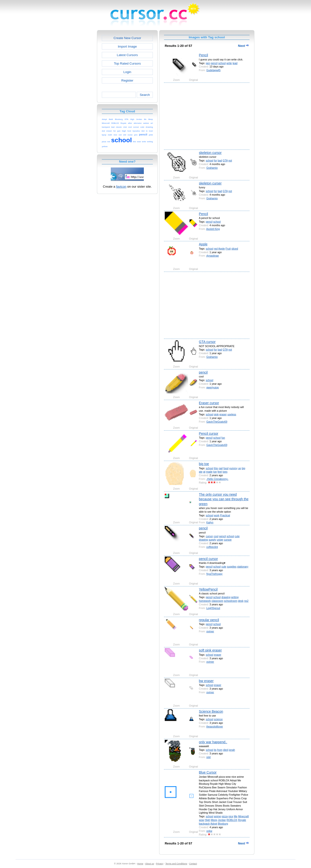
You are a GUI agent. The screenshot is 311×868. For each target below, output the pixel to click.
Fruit (228, 249)
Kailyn (210, 522)
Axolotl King (213, 229)
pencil (214, 63)
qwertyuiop (212, 387)
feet (220, 472)
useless (232, 414)
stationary (243, 567)
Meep (214, 820)
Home (140, 864)
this (216, 468)
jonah (232, 750)
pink (216, 414)
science (218, 719)
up (240, 468)
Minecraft (243, 816)
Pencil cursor (209, 434)
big (243, 468)
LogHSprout (213, 608)
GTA (225, 160)
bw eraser (206, 681)
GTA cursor (207, 342)
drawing (203, 540)
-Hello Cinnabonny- (217, 479)
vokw (209, 831)
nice (231, 816)
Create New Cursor (127, 38)
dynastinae (212, 256)
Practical (225, 515)
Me (236, 816)
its (215, 750)
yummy (233, 468)
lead (235, 63)
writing (235, 597)
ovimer (210, 631)
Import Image (127, 46)
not (230, 160)
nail (221, 468)
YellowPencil (208, 589)
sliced (235, 249)
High (207, 820)
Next (243, 46)
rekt (208, 757)
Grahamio (212, 168)
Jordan (222, 820)
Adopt (214, 824)
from (220, 750)
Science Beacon (211, 711)
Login (127, 72)
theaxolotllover (215, 726)
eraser (223, 414)
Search (145, 95)
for (216, 160)
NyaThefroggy (214, 574)
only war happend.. (213, 742)
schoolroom (231, 601)
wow (202, 820)
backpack (204, 824)
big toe (204, 464)
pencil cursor (208, 559)
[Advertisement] (76, 103)
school (222, 63)
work (217, 515)
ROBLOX (232, 820)
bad (220, 160)
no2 (246, 601)
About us (150, 864)
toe (215, 472)
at (204, 472)
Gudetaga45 (213, 70)
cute (237, 536)
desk (241, 601)
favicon (121, 187)
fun (223, 438)
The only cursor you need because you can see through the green (224, 499)
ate (201, 472)
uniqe (220, 540)
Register (127, 80)
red (216, 249)
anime (218, 816)
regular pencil (209, 620)
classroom (217, 601)
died (225, 750)
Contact (193, 864)
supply (212, 540)
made (209, 472)
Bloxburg (223, 824)
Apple (203, 244)
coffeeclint (212, 547)
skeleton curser (210, 183)
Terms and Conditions (176, 864)
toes (225, 472)
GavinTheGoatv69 (217, 422)
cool (216, 536)
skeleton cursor (210, 153)
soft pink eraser (210, 650)
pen (208, 63)
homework (205, 601)
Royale (242, 820)
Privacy (160, 864)
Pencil (204, 55)
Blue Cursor (208, 772)
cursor (209, 536)
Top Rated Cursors (127, 63)
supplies (232, 567)
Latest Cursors (127, 55)
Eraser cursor (209, 403)
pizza (225, 816)
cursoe (228, 540)
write (229, 63)
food (226, 468)
